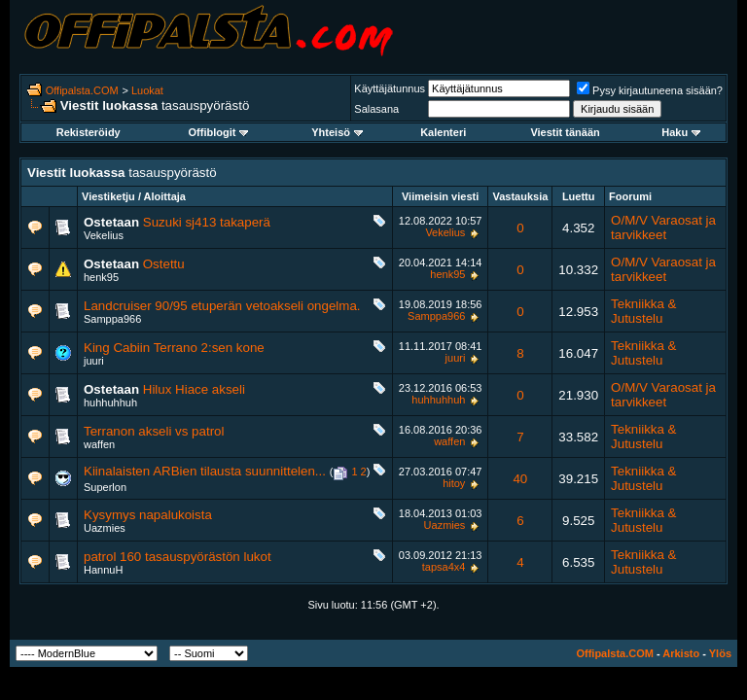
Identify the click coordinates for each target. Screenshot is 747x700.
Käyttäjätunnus (390, 88)
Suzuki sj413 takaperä (207, 222)
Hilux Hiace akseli (194, 389)
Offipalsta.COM (82, 90)
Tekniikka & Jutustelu (643, 311)
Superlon (105, 487)
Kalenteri (443, 132)
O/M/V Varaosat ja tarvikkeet (663, 227)
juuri (94, 361)
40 (520, 479)
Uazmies (105, 528)
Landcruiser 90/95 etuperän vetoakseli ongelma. (222, 306)
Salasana (376, 109)
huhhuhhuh (110, 402)
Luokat (147, 90)
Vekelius (104, 235)
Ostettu (164, 264)
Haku (681, 132)
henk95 (101, 277)
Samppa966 (112, 319)
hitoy (454, 483)
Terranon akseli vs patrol (154, 431)
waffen (99, 444)
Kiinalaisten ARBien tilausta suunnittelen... (205, 471)
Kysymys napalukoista (148, 515)
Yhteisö (337, 132)
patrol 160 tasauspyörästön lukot (178, 557)
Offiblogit (219, 132)
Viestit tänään (565, 132)
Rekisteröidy (89, 132)
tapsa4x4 (444, 567)
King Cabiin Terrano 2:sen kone (174, 348)
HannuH (103, 570)
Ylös (720, 653)
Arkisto (681, 653)
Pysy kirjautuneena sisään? (650, 90)
